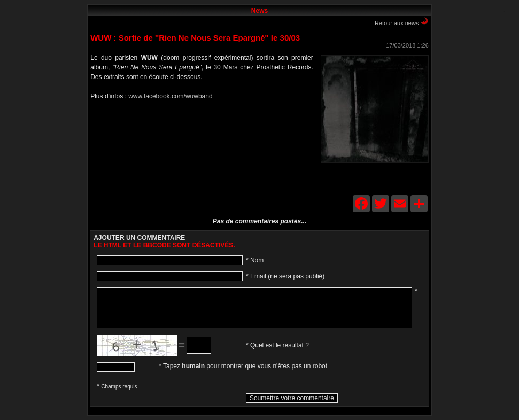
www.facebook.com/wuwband (170, 96)
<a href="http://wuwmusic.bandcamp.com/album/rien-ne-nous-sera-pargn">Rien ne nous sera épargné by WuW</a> (197, 152)
